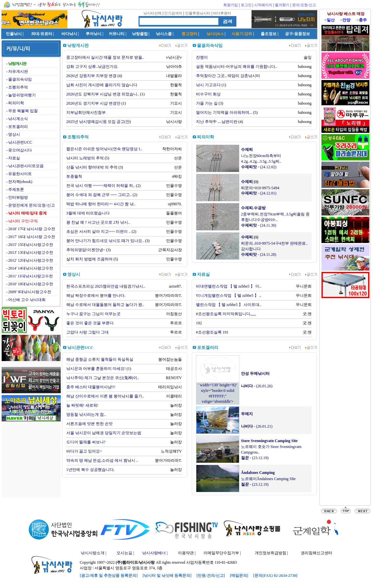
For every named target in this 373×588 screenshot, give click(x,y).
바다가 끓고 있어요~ (84, 451)
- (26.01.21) (257, 426)
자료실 (14, 158)
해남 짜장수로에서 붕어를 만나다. (96, 295)
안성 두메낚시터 (255, 374)
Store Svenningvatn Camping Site (269, 441)
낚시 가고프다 (208, 85)
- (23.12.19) (255, 458)
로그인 (246, 5)
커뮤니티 (117, 34)
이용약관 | (187, 553)
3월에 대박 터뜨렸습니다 (88, 213)
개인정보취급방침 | (271, 553)
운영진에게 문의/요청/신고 (32, 205)
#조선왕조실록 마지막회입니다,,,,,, (226, 314)
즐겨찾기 (282, 5)
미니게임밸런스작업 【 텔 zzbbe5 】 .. (229, 295)
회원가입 (230, 5)
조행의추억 (18, 87)
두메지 (247, 414)
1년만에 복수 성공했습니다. (90, 470)
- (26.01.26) (257, 386)
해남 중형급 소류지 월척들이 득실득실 (100, 359)
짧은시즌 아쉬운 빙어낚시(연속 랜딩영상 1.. (104, 149)
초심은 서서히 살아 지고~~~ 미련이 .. (99, 232)
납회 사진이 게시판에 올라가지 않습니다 (102, 85)
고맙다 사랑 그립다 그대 (88, 332)
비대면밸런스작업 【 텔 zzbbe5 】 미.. (229, 286)
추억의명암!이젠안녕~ (86, 250)
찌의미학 (16, 103)
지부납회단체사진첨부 (86, 112)
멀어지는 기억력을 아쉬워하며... (224, 112)
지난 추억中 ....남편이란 (217, 122)
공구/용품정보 (297, 34)
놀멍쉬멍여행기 (22, 95)
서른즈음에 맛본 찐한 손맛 (89, 424)
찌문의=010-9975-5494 (260, 188)
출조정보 (269, 34)
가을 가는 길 (207, 103)
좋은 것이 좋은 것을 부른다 (90, 323)
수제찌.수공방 (253, 208)
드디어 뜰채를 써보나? (86, 442)
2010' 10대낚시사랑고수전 (31, 284)
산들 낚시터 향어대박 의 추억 (92, 167)
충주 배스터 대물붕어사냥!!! (91, 387)
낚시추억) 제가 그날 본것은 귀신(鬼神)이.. (103, 378)
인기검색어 (173, 13)
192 (199, 323)
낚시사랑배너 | (155, 553)
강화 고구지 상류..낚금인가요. (92, 67)
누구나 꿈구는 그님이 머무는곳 (93, 314)
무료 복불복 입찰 (23, 111)
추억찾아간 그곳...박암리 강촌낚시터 (228, 76)
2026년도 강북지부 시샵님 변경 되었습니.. (103, 94)
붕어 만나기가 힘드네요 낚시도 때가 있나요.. (105, 241)
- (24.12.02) (259, 167)
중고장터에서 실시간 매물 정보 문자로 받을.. (105, 57)
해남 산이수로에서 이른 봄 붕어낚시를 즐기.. (105, 396)
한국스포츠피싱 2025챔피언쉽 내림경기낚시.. (106, 286)
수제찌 (247, 150)
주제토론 (16, 190)
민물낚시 (14, 34)
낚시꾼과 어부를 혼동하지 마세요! (96, 369)
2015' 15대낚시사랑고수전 (31, 245)
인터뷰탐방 (18, 197)
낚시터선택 (153, 13)
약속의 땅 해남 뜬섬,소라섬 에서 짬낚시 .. (102, 460)
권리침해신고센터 (317, 553)
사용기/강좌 (242, 34)
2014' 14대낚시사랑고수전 (31, 268)
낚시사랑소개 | (93, 553)
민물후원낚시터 (198, 13)
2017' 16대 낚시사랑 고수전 (32, 237)
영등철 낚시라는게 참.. (86, 415)
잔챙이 (202, 57)
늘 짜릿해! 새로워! (82, 405)
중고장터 (189, 34)
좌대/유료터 (42, 34)
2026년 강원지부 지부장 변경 (91, 76)
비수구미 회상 (208, 94)
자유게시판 (18, 71)
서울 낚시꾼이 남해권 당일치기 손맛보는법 (104, 433)
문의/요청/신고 (304, 5)
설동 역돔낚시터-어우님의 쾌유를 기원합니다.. (237, 67)
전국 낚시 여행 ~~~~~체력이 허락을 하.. (101, 186)
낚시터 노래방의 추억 (85, 158)
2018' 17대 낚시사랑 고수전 (32, 229)
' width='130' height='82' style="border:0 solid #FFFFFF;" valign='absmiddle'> (218, 391)
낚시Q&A (215, 34)
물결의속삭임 (20, 79)
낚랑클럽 (140, 34)
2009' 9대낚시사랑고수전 (30, 292)
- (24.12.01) (259, 193)
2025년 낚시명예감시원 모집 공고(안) (99, 122)
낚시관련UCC (20, 142)
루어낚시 (94, 34)
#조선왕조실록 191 (212, 332)
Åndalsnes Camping (258, 473)
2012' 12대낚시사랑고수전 (31, 260)
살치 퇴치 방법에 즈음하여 (89, 259)
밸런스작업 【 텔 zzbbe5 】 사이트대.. (229, 305)
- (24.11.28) (259, 254)
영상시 (14, 134)
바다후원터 (222, 13)
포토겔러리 (18, 127)
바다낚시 (69, 34)
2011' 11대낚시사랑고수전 (31, 276)
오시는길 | (125, 553)
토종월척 (74, 176)
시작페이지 (263, 5)
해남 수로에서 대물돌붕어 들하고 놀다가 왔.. (105, 305)
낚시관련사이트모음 (26, 166)
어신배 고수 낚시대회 (27, 300)
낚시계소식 (18, 119)
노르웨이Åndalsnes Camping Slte (268, 479)
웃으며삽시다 (20, 150)
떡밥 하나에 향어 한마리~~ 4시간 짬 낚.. (101, 204)
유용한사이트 (20, 174)
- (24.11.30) (259, 225)
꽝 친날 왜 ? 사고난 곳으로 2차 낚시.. (98, 222)
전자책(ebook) (20, 182)
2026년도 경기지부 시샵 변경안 (93, 103)
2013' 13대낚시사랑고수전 (31, 253)
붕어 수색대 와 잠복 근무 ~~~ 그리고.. (99, 195)
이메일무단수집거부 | (222, 553)
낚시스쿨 (164, 34)
